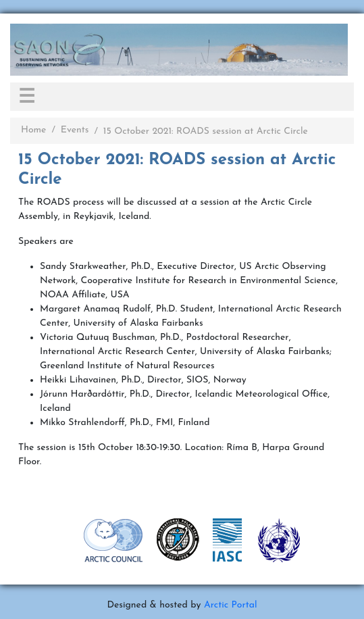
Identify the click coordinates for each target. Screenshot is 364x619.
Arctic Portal (231, 605)
